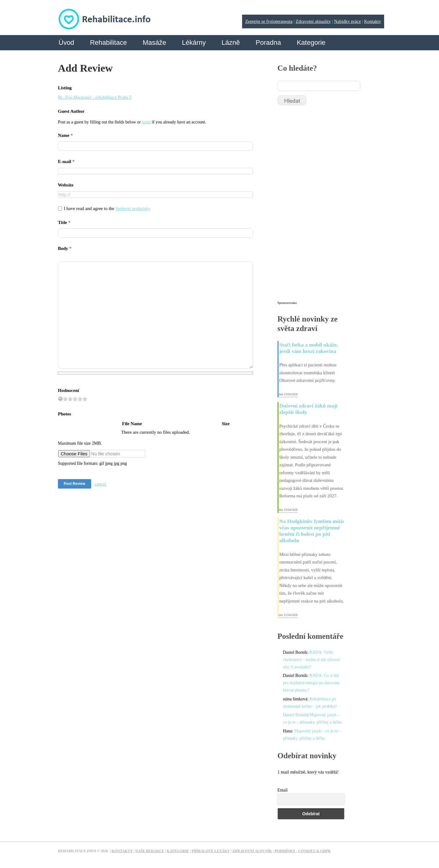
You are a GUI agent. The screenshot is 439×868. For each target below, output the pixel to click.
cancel (100, 484)
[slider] (75, 399)
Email (282, 790)
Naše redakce (150, 851)
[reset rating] (60, 399)
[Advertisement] (323, 206)
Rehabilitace (108, 43)
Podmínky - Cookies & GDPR (303, 851)
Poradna (268, 43)
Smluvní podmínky (133, 208)
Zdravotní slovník (252, 851)
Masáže (154, 43)
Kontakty (373, 21)
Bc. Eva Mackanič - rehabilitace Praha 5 (95, 97)
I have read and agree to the (107, 208)
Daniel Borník (295, 715)
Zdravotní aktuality (313, 21)
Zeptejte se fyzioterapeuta (269, 21)
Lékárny (194, 43)
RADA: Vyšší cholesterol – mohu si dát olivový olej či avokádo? (311, 660)
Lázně (231, 43)
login (146, 122)
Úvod (66, 43)
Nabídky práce (348, 21)
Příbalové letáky (211, 851)
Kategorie (311, 43)
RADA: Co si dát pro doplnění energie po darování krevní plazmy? (311, 683)
